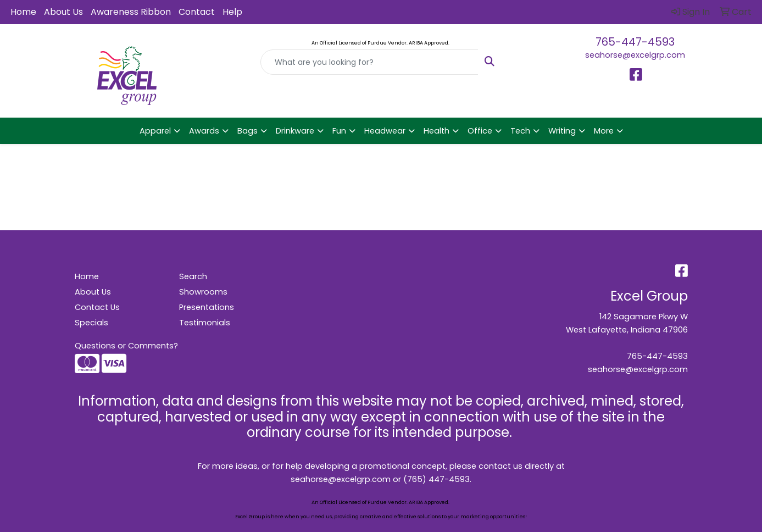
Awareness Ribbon (131, 12)
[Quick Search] (369, 62)
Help (232, 12)
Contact (197, 12)
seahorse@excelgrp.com (635, 55)
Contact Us (97, 307)
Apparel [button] (155, 131)
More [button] (604, 131)
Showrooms (203, 292)
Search (193, 276)
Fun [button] (339, 131)
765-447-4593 (635, 42)
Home (23, 12)
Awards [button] (204, 131)
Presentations (207, 307)
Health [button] (436, 131)
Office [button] (480, 131)
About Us (63, 12)
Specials (91, 323)
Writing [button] (562, 131)
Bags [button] (247, 131)
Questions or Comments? (126, 346)
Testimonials (205, 323)
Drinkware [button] (295, 131)
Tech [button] (520, 131)
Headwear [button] (385, 131)
